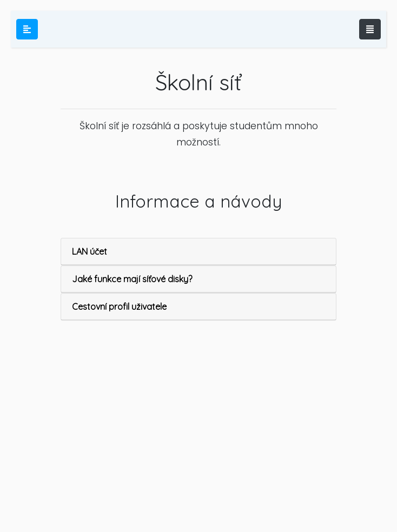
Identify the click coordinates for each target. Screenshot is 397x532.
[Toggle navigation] (370, 29)
